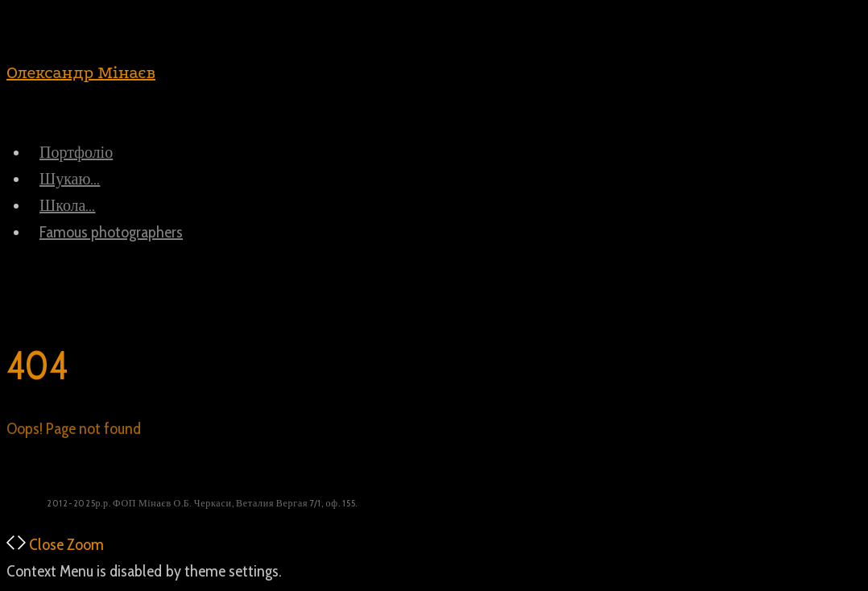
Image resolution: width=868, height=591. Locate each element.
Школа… (67, 205)
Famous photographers (111, 232)
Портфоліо (76, 152)
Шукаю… (70, 179)
